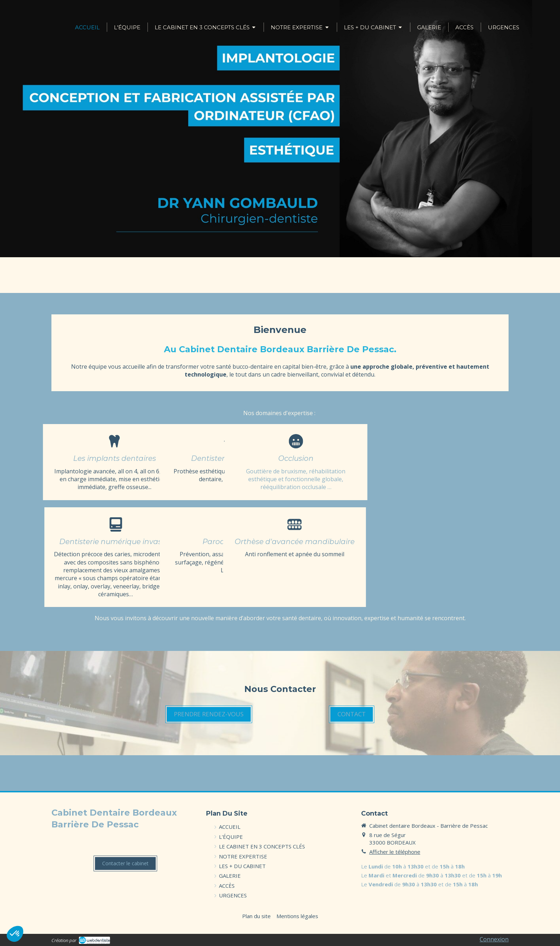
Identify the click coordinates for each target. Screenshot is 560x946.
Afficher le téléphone (395, 852)
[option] (280, 129)
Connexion (494, 939)
